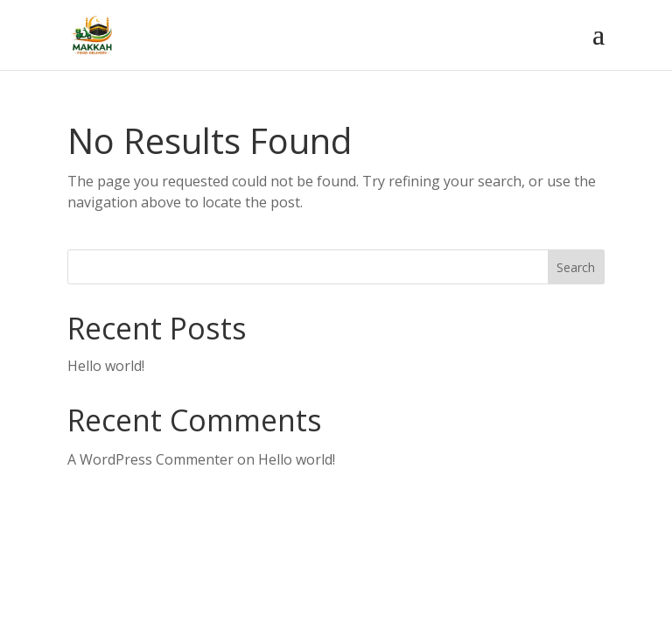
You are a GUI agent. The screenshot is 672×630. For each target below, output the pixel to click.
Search (576, 267)
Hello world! (106, 366)
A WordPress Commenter (150, 459)
